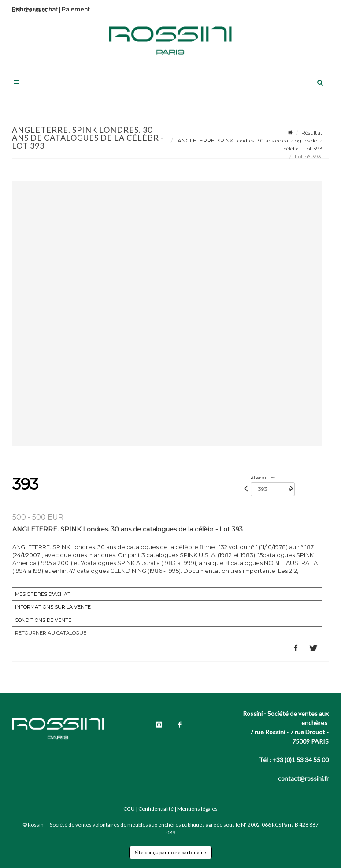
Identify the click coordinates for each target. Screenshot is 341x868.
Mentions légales (197, 809)
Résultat (312, 133)
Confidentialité (156, 809)
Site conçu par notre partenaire (170, 852)
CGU (129, 809)
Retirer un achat (35, 9)
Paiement (76, 9)
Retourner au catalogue (51, 633)
